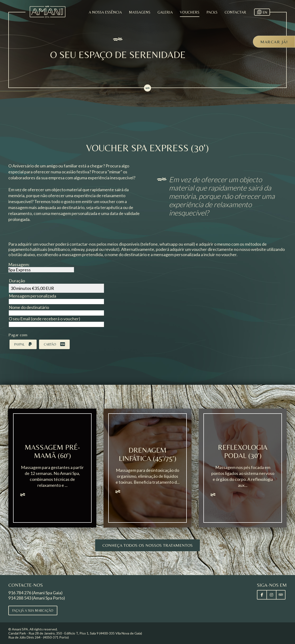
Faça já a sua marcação (33, 610)
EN (265, 12)
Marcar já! (274, 42)
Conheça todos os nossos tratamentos (147, 545)
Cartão (54, 344)
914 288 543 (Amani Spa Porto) (37, 598)
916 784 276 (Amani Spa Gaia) (35, 593)
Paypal (23, 344)
